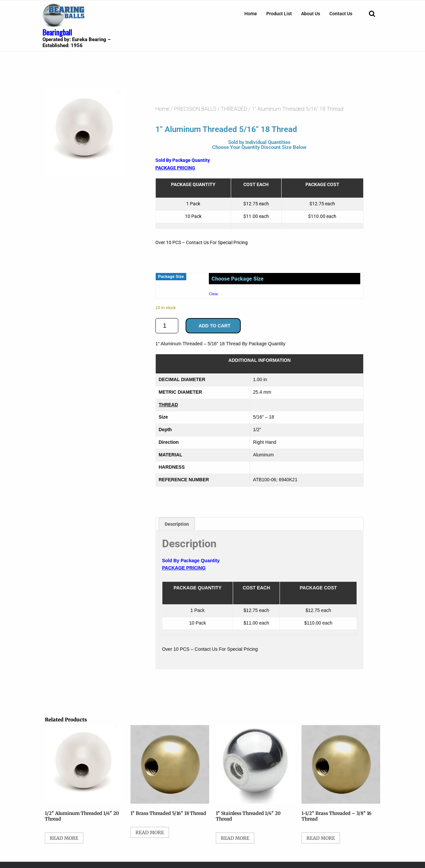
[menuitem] (251, 14)
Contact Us (341, 14)
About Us (311, 14)
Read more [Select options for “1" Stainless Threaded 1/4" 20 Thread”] (235, 838)
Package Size (171, 277)
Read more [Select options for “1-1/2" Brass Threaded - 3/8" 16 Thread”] (321, 838)
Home (251, 14)
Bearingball (57, 32)
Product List (279, 14)
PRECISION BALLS (195, 109)
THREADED (234, 109)
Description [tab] (177, 524)
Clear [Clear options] (213, 294)
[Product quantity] (167, 326)
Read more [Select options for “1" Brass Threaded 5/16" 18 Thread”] (150, 833)
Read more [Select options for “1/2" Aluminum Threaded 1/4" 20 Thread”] (64, 838)
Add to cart (214, 326)
